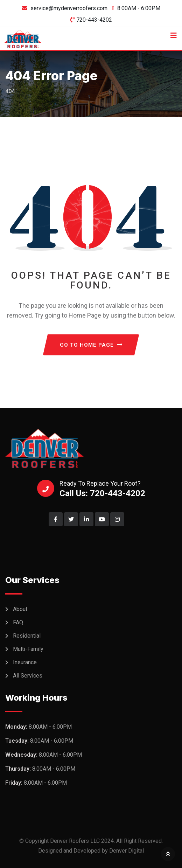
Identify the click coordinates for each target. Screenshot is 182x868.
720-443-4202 (94, 20)
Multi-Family (28, 649)
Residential (27, 636)
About (20, 609)
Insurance (25, 662)
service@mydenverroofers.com (69, 8)
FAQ (18, 622)
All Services (28, 676)
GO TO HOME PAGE (91, 345)
